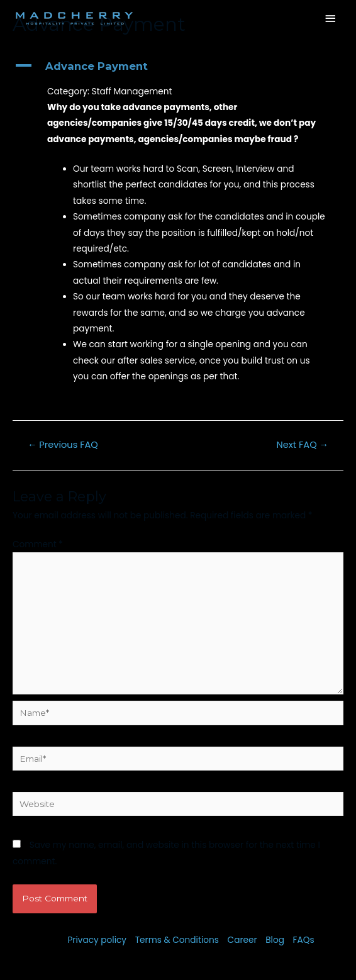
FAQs (304, 940)
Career (242, 940)
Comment (38, 544)
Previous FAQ (63, 445)
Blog (275, 940)
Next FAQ (303, 445)
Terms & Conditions (177, 940)
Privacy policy (97, 940)
